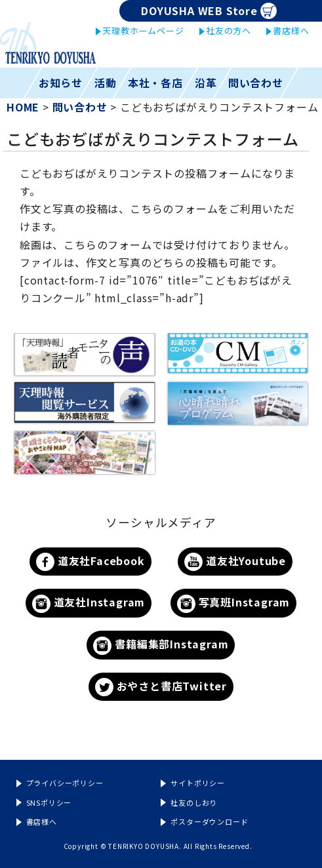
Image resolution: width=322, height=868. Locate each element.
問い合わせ (256, 83)
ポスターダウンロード (209, 821)
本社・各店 (155, 83)
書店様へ (291, 30)
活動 (106, 83)
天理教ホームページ (143, 30)
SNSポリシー (49, 802)
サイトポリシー (198, 783)
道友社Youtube (235, 562)
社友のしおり (194, 802)
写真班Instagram (233, 603)
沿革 (206, 83)
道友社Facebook (91, 562)
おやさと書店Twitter (161, 687)
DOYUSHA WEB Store (209, 11)
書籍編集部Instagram (161, 645)
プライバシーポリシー (65, 783)
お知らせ (61, 83)
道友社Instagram (89, 603)
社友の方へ (229, 30)
